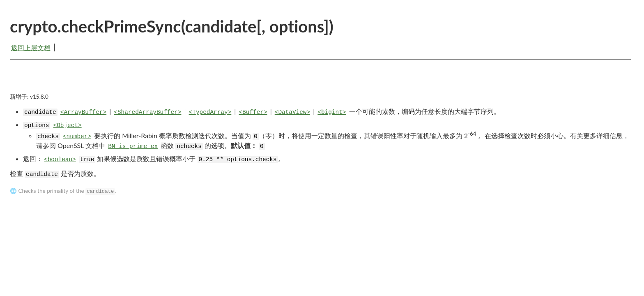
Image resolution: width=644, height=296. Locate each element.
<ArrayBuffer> (83, 112)
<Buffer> (253, 112)
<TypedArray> (210, 112)
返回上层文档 (31, 47)
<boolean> (60, 160)
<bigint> (332, 112)
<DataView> (292, 112)
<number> (77, 136)
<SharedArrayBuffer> (147, 112)
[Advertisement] (320, 83)
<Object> (68, 125)
